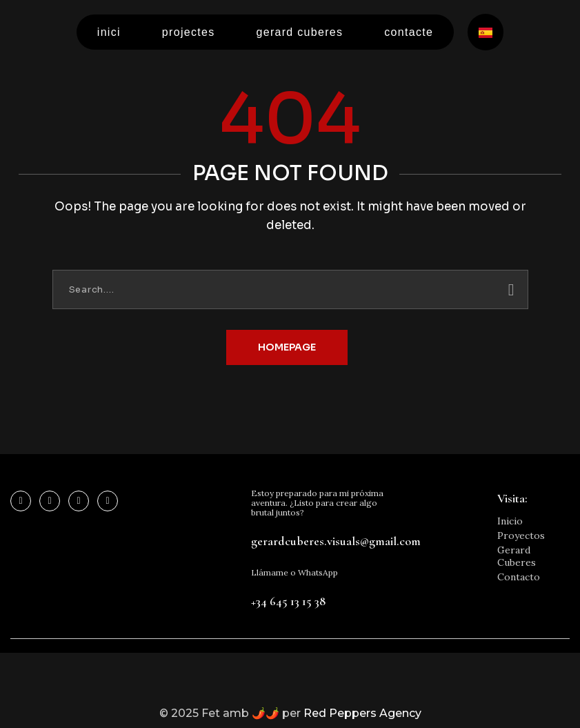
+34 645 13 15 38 (288, 601)
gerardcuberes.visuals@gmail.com (336, 541)
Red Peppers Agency (362, 713)
